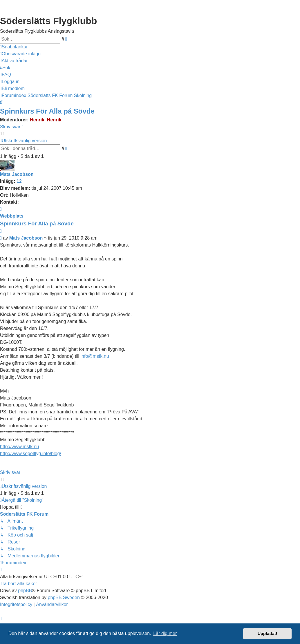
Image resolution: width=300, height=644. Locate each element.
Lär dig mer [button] (165, 633)
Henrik (37, 120)
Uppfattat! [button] (268, 634)
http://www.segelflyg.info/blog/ (31, 454)
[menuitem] (20, 54)
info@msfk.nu (95, 356)
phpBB (25, 591)
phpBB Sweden (64, 598)
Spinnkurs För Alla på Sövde (47, 111)
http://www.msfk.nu (19, 447)
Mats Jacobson (17, 174)
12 (19, 181)
